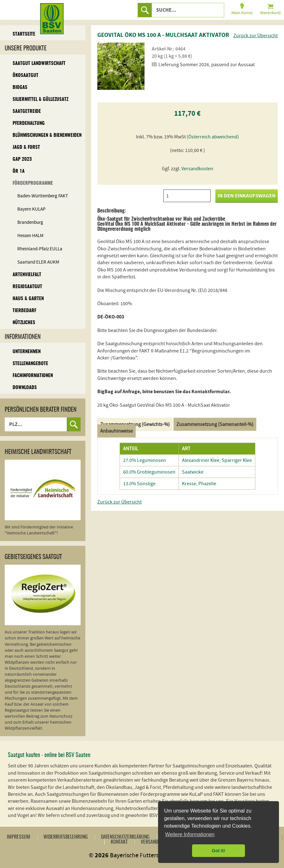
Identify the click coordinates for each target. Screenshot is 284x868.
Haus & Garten (28, 299)
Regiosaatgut (27, 287)
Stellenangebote (30, 364)
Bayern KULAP (31, 209)
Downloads (25, 388)
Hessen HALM (30, 236)
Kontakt (119, 842)
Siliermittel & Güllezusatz (40, 99)
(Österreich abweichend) (213, 137)
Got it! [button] (219, 851)
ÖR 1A (19, 171)
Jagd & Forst (26, 147)
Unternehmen (27, 352)
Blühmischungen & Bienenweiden (47, 135)
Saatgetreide (27, 111)
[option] (121, 66)
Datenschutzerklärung (125, 837)
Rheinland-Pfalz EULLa (40, 249)
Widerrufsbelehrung (66, 837)
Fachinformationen (33, 376)
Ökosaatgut (26, 76)
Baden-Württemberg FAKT (43, 196)
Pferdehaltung (29, 123)
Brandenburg (30, 222)
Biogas (20, 87)
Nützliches (24, 323)
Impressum (19, 837)
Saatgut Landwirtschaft (39, 64)
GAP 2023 (22, 159)
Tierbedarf (24, 311)
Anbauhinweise (116, 431)
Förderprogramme (33, 183)
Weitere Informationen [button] (190, 834)
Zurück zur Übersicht (256, 36)
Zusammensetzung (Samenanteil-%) (215, 424)
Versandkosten (197, 169)
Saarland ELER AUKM (38, 262)
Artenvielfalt (27, 275)
